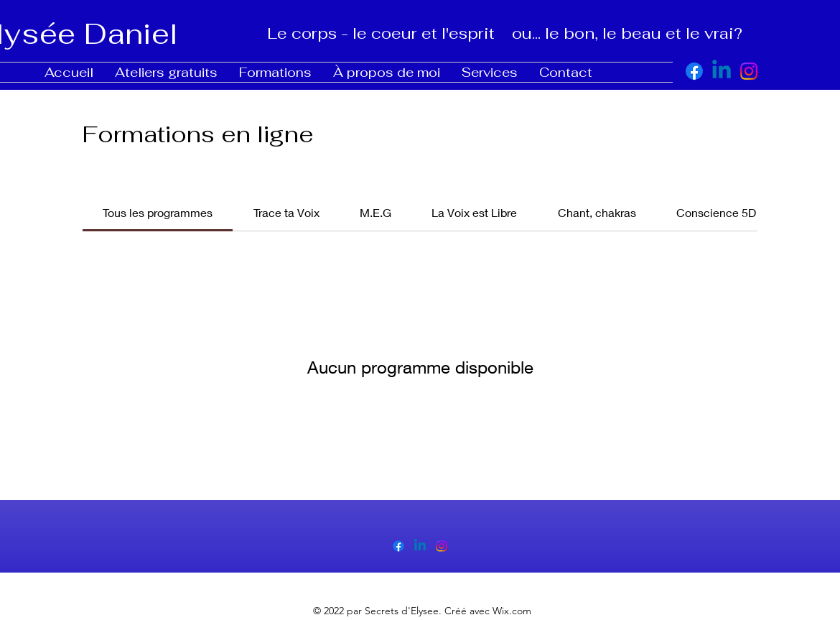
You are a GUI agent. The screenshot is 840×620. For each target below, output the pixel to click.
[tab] (158, 213)
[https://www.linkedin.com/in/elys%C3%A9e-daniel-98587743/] (722, 71)
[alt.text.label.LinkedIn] (420, 546)
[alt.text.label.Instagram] (749, 71)
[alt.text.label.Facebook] (694, 71)
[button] (166, 72)
